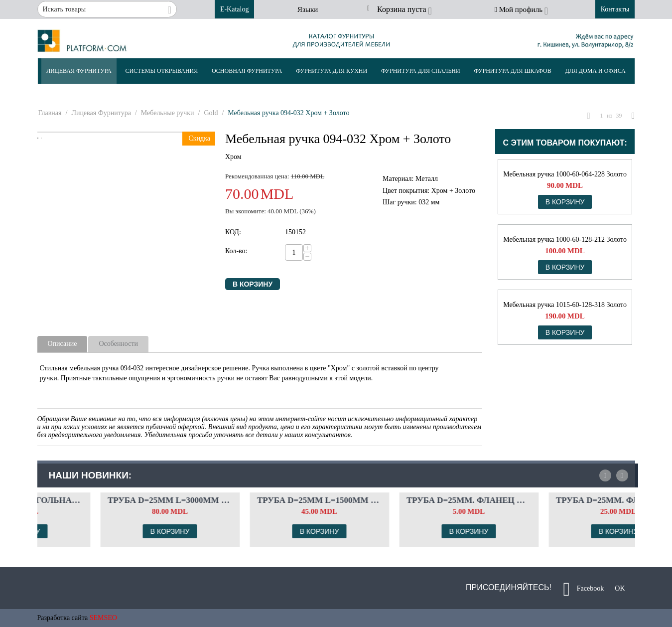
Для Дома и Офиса (595, 71)
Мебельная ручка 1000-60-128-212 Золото (565, 239)
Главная (50, 113)
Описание (63, 344)
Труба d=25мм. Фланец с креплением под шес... (560, 500)
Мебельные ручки (168, 113)
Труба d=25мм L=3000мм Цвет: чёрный (261, 500)
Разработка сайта (63, 618)
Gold (211, 113)
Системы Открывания (161, 71)
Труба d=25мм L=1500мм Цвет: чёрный (410, 500)
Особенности (118, 344)
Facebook (583, 589)
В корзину (253, 284)
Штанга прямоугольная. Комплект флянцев (112, 500)
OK (617, 589)
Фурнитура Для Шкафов (512, 71)
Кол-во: (236, 251)
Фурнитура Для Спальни (421, 71)
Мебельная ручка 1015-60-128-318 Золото (565, 305)
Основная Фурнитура (247, 71)
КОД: (233, 232)
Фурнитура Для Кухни (332, 71)
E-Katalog (235, 9)
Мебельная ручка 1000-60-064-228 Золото (565, 174)
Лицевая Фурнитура (79, 71)
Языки (308, 9)
